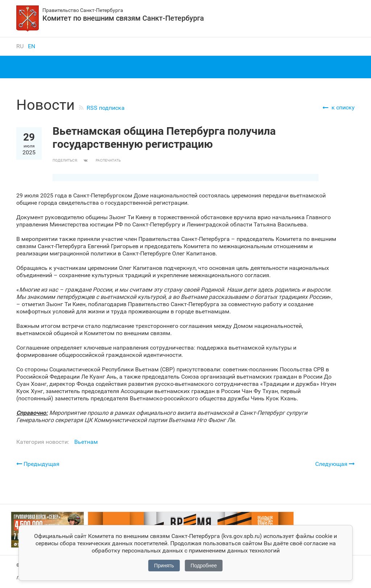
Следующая (335, 464)
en (32, 46)
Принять (164, 566)
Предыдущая (38, 464)
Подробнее (204, 566)
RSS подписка (106, 108)
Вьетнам (86, 442)
